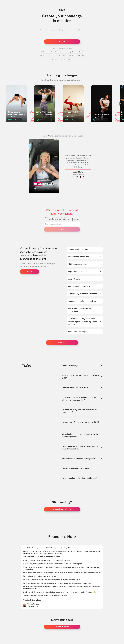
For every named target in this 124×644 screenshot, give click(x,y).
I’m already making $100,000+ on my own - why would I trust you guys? (82, 399)
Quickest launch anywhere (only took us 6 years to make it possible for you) (85, 322)
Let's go (62, 41)
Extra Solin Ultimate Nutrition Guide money (85, 310)
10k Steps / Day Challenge (47, 56)
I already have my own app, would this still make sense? (82, 411)
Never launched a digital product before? (82, 478)
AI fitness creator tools (85, 264)
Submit (62, 229)
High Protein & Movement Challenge (66, 56)
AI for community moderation (85, 286)
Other (71, 60)
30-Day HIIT (81, 56)
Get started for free (62, 627)
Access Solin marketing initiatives (85, 301)
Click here (29, 271)
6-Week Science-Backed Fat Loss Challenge (54, 52)
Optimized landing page (85, 249)
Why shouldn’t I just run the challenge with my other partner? (82, 435)
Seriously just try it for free (62, 509)
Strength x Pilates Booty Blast (59, 60)
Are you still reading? (85, 332)
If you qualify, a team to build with (85, 294)
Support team (85, 279)
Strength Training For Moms (75, 52)
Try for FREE (62, 342)
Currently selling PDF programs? (82, 468)
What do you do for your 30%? (82, 388)
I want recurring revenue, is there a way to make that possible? (82, 448)
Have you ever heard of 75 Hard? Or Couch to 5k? (82, 377)
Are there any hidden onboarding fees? (82, 459)
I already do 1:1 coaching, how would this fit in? (82, 423)
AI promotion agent (85, 271)
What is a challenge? (82, 366)
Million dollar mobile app (85, 257)
